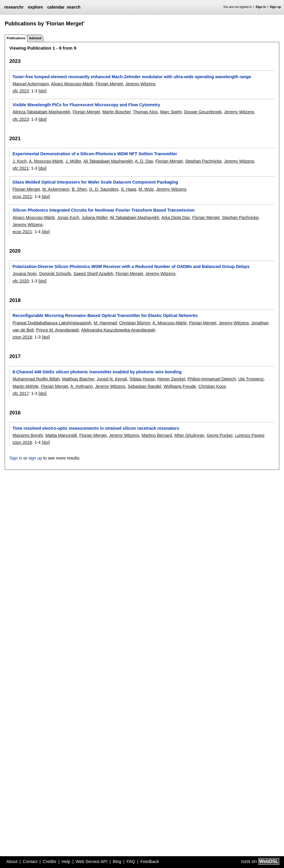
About (12, 862)
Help (66, 862)
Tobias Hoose (142, 379)
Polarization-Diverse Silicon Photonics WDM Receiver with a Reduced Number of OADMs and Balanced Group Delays (131, 267)
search (73, 7)
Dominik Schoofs (55, 274)
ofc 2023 (20, 91)
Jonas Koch (68, 218)
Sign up (275, 7)
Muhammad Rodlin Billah (36, 379)
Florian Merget (109, 84)
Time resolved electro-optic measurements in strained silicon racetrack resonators (96, 428)
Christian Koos (212, 386)
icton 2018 (22, 337)
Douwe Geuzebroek (203, 112)
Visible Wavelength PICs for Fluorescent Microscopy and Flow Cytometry (86, 105)
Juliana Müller (95, 218)
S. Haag (129, 189)
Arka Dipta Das (176, 218)
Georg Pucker (220, 435)
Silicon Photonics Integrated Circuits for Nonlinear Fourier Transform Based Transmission (103, 210)
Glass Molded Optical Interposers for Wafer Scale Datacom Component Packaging (95, 182)
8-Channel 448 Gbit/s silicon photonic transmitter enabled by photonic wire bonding (97, 372)
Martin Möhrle (25, 386)
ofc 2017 (20, 393)
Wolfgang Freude (180, 386)
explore (35, 7)
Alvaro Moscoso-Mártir (72, 84)
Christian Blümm (135, 323)
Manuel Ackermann (31, 84)
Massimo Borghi (28, 435)
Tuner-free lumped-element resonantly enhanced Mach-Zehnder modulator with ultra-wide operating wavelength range (132, 77)
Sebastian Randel (145, 386)
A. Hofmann (81, 386)
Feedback (150, 862)
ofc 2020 (20, 281)
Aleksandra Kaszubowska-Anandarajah (118, 330)
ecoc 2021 (22, 197)
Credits (50, 862)
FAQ (131, 862)
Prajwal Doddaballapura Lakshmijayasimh (52, 323)
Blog (117, 862)
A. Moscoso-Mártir (46, 161)
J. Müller (73, 161)
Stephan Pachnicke (203, 161)
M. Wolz (146, 189)
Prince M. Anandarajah (58, 330)
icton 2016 (22, 442)
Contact (30, 862)
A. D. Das (144, 161)
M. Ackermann (56, 189)
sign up (35, 458)
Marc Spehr (171, 112)
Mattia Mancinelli (61, 435)
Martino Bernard (157, 435)
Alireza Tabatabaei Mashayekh (41, 112)
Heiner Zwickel (171, 379)
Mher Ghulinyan (189, 435)
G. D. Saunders (104, 189)
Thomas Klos (145, 112)
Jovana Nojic (24, 274)
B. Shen (79, 189)
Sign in (261, 7)
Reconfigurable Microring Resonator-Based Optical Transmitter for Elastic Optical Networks (105, 316)
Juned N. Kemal (112, 379)
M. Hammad (105, 323)
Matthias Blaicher (78, 379)
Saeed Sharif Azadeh (93, 274)
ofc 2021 (20, 168)
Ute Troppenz (251, 379)
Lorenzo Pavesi (250, 435)
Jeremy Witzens (140, 84)
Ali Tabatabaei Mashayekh (108, 161)
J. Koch (19, 161)
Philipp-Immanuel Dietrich (212, 379)
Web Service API (91, 862)
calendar (56, 7)
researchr (14, 7)
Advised (35, 38)
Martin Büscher (116, 112)
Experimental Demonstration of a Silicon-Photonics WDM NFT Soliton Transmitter (95, 154)
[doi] (43, 91)
